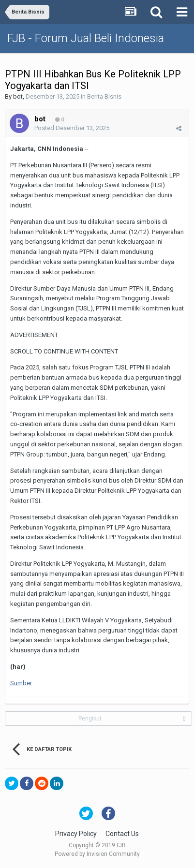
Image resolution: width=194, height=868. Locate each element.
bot (18, 96)
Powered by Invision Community (97, 854)
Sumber (21, 683)
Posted (72, 128)
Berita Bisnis (104, 96)
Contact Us (122, 834)
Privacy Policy (76, 834)
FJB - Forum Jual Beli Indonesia (86, 38)
